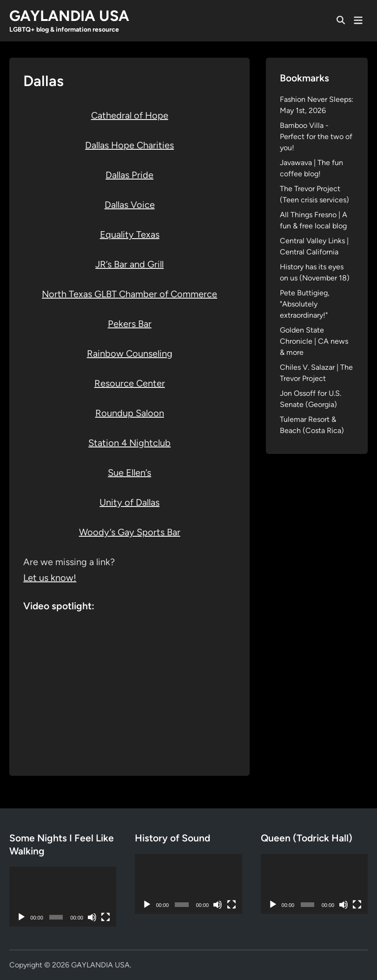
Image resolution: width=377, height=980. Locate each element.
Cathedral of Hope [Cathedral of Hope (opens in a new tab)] (130, 115)
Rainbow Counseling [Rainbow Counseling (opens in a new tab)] (130, 353)
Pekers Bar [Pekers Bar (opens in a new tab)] (130, 324)
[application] (63, 897)
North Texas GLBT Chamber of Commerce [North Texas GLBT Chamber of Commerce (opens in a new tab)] (129, 294)
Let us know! (50, 578)
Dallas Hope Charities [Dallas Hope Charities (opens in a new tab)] (129, 145)
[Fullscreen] (106, 917)
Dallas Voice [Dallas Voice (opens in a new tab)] (130, 205)
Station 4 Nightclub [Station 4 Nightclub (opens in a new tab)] (129, 443)
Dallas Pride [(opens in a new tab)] (129, 175)
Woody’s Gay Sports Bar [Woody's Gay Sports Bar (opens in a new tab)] (130, 532)
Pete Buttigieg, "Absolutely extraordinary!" (305, 304)
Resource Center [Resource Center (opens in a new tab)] (130, 383)
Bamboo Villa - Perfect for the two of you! (316, 137)
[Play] (21, 917)
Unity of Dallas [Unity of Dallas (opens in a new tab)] (129, 502)
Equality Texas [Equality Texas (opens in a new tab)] (130, 234)
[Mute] (92, 917)
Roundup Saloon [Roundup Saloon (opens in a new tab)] (130, 413)
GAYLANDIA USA (69, 16)
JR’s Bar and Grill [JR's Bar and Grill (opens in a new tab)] (129, 264)
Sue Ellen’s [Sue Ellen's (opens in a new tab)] (129, 473)
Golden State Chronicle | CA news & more (314, 341)
